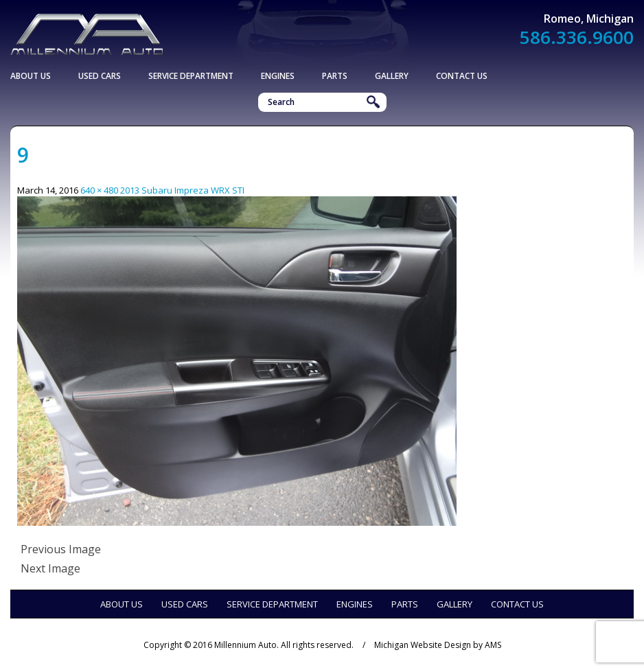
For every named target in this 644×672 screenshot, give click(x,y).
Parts (335, 76)
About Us (31, 76)
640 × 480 (99, 190)
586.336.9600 (577, 37)
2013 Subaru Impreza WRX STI (182, 190)
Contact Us (462, 76)
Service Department (191, 76)
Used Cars (100, 76)
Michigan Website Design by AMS (438, 645)
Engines (278, 76)
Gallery (392, 76)
